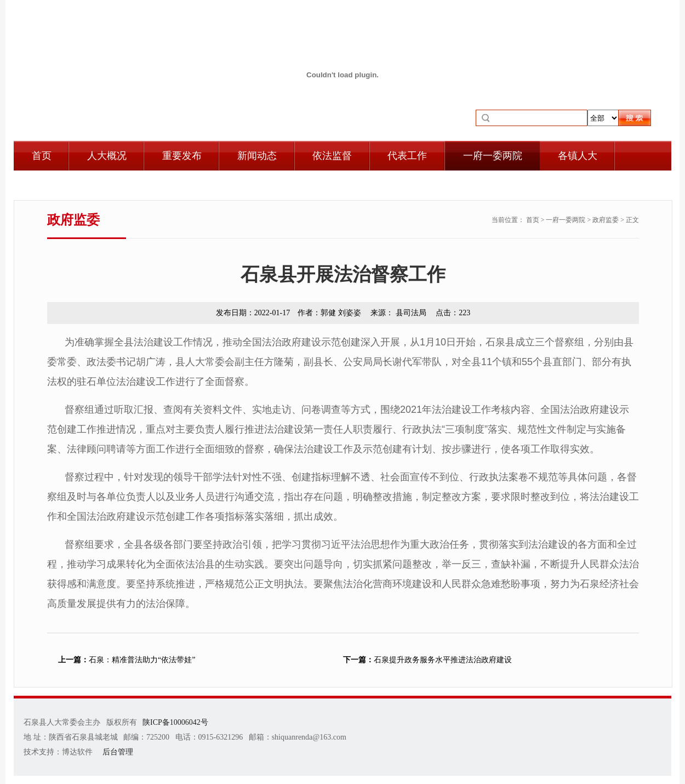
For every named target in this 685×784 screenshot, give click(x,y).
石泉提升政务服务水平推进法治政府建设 (427, 660)
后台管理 (118, 752)
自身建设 (52, 185)
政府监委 (606, 220)
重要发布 (182, 156)
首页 (42, 156)
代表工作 (407, 156)
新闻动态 (257, 156)
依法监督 (332, 156)
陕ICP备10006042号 (175, 722)
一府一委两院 (493, 156)
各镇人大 (578, 156)
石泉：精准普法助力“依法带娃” (127, 660)
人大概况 (107, 156)
